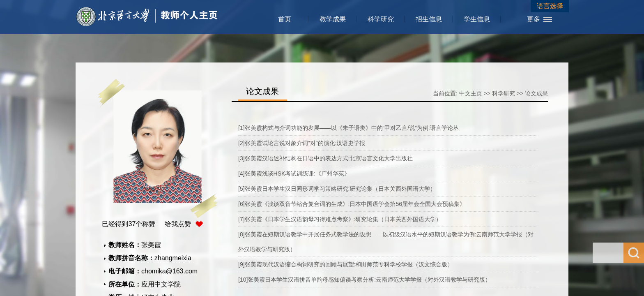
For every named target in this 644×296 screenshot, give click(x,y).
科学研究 (381, 19)
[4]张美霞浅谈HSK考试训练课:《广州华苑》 (294, 173)
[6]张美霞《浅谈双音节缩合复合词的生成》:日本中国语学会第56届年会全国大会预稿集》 (352, 204)
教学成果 (333, 19)
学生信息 (477, 19)
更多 (534, 19)
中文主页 (471, 93)
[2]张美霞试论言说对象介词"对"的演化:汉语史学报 (302, 143)
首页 (285, 19)
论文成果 (536, 93)
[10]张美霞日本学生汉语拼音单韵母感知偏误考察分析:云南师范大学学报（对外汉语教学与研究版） (365, 280)
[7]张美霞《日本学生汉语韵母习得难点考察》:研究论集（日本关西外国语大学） (340, 219)
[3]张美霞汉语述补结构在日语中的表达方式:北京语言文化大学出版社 (325, 158)
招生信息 (429, 19)
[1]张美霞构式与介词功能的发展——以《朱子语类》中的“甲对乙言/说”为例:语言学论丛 (348, 128)
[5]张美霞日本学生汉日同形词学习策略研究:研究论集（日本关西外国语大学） (337, 189)
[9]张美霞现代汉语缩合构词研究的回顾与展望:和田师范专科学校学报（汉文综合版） (346, 264)
